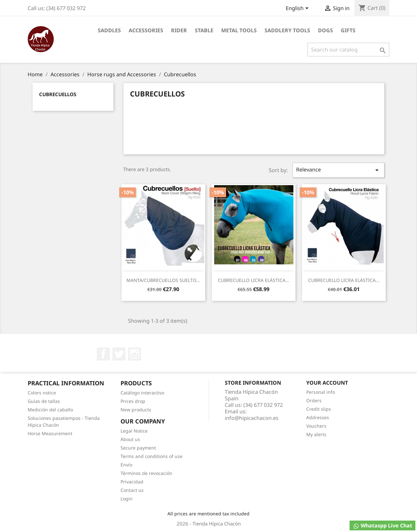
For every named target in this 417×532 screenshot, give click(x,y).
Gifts (348, 30)
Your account (327, 383)
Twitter (119, 354)
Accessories (146, 30)
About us (130, 439)
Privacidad (132, 482)
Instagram (135, 354)
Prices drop (133, 401)
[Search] (348, 50)
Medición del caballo (50, 410)
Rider (179, 30)
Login (127, 499)
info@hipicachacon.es (252, 418)
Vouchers (316, 426)
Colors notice (42, 393)
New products (136, 410)
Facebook (103, 354)
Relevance (338, 170)
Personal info (321, 392)
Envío (126, 465)
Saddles (109, 30)
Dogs (325, 30)
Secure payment (138, 448)
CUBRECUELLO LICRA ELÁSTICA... (254, 280)
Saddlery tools (287, 30)
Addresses (318, 417)
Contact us (132, 490)
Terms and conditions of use (151, 456)
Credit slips (319, 409)
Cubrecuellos (58, 94)
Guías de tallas (44, 401)
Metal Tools (239, 30)
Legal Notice (134, 431)
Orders (314, 400)
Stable (204, 30)
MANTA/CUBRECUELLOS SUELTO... (163, 280)
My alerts (316, 434)
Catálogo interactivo (142, 393)
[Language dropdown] (298, 9)
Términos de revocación (146, 473)
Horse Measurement (50, 433)
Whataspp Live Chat (382, 526)
